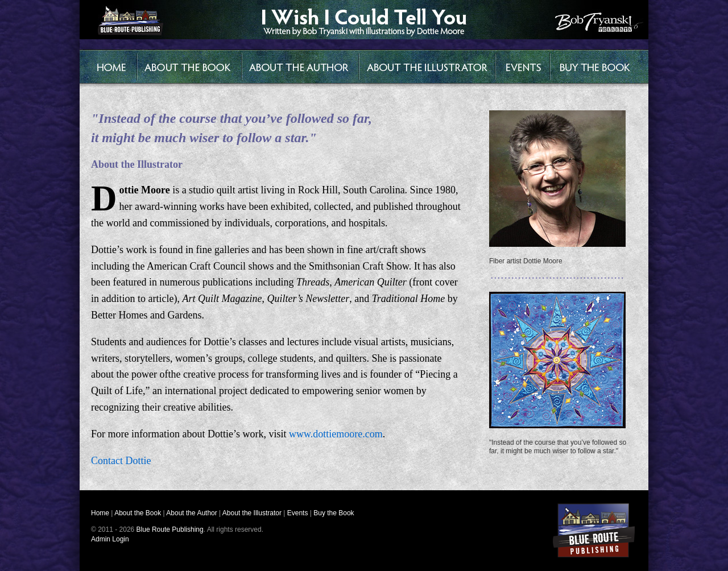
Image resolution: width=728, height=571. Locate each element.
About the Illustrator (252, 513)
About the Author (191, 513)
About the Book (138, 513)
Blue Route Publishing (170, 529)
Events (298, 513)
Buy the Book (334, 513)
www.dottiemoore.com (336, 434)
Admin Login (110, 539)
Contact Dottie (121, 461)
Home (100, 513)
